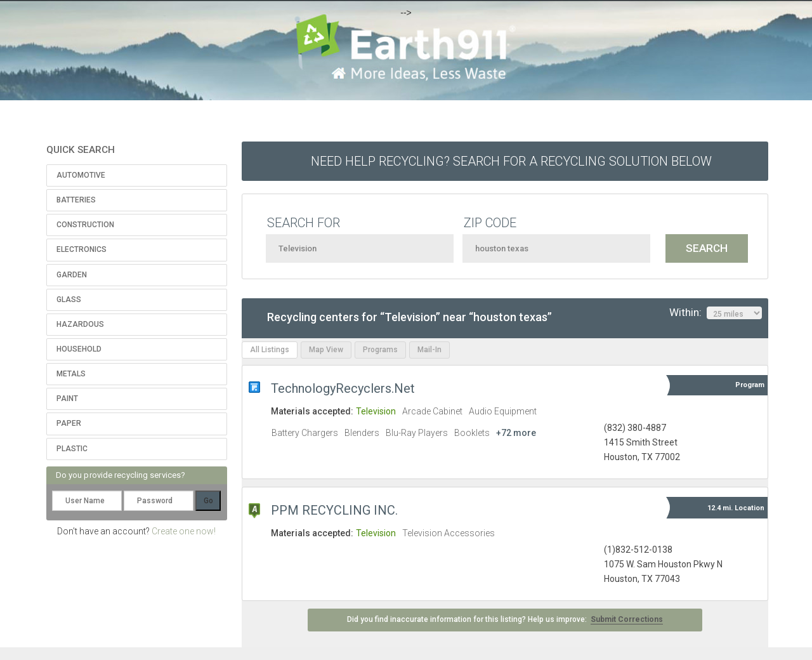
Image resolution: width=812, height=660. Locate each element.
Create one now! (184, 531)
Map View (326, 350)
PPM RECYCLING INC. (334, 510)
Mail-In (429, 350)
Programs (380, 350)
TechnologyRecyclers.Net (343, 388)
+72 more (516, 433)
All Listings (270, 350)
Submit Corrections (627, 619)
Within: (716, 313)
